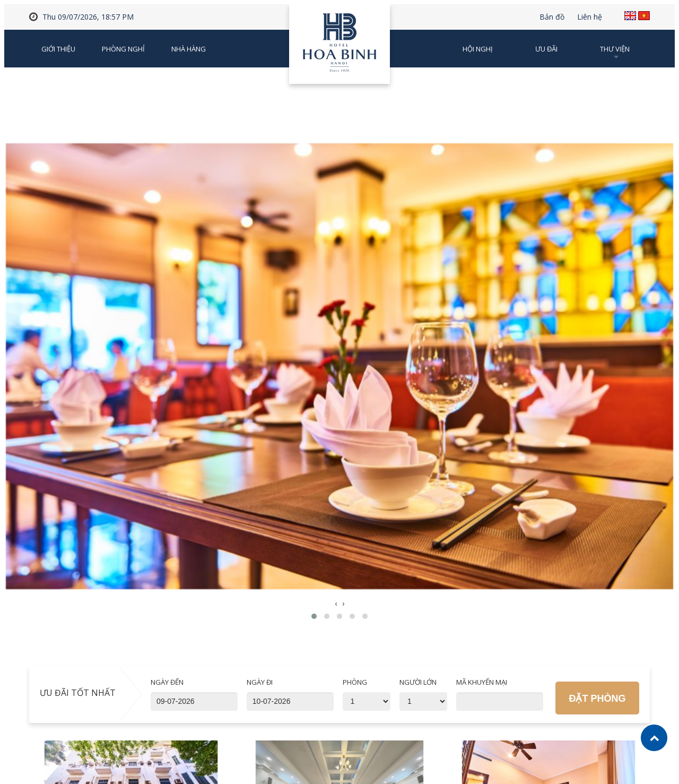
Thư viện (615, 49)
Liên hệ (590, 17)
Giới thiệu (58, 49)
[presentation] (336, 604)
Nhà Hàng (189, 49)
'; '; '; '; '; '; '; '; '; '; (367, 701)
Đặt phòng (597, 699)
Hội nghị (478, 49)
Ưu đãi (546, 49)
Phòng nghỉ (123, 49)
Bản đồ (552, 17)
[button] (314, 616)
